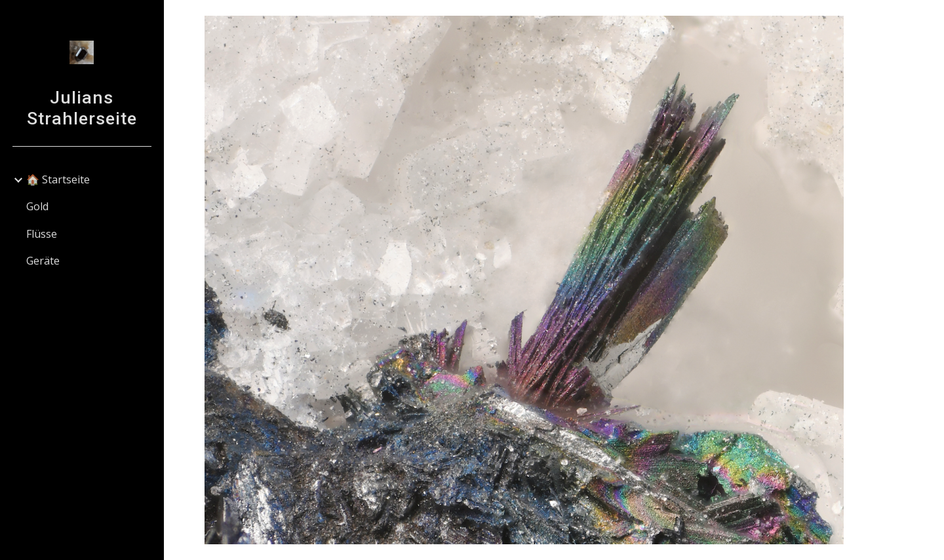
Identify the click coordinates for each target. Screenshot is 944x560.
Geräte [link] (43, 261)
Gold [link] (37, 206)
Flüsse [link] (42, 234)
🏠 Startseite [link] (58, 179)
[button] (928, 18)
